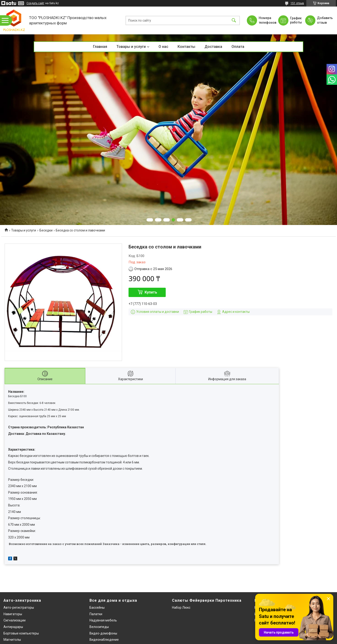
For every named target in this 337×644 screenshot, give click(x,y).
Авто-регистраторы (19, 608)
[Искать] (234, 20)
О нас (163, 47)
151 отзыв (297, 3)
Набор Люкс (181, 608)
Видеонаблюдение (104, 640)
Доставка (213, 47)
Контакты (186, 47)
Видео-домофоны (103, 633)
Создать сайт (35, 3)
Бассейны (97, 608)
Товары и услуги (131, 47)
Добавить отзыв (325, 20)
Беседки (46, 230)
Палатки (96, 614)
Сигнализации (15, 620)
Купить (151, 292)
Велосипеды (99, 627)
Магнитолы (12, 640)
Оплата (238, 47)
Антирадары (13, 627)
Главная (100, 47)
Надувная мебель (103, 620)
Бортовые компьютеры (21, 633)
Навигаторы (13, 614)
